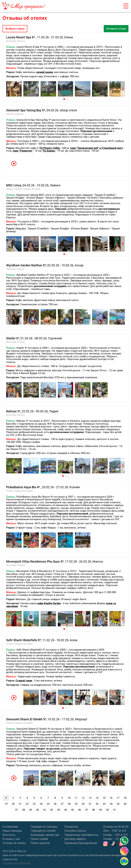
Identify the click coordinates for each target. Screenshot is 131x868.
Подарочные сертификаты (81, 835)
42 (52, 810)
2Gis (106, 831)
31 (90, 804)
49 (100, 810)
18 (125, 798)
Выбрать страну (15, 29)
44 (65, 810)
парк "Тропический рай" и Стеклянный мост (97, 148)
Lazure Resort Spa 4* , (21, 37)
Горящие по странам (44, 827)
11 (76, 798)
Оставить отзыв (116, 29)
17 (118, 798)
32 (97, 804)
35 (118, 804)
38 (24, 810)
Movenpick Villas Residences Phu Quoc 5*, (36, 561)
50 (107, 810)
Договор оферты (75, 839)
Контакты (9, 835)
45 (72, 810)
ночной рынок (45, 72)
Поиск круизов (40, 843)
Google (107, 835)
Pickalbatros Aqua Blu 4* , (24, 487)
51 (114, 810)
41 (45, 810)
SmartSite (25, 863)
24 (41, 804)
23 (34, 804)
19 (6, 804)
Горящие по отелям (43, 831)
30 (83, 804)
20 (13, 804)
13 (90, 798)
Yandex (108, 839)
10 (69, 798)
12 (83, 798)
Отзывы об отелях (14, 843)
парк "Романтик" (23, 151)
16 (111, 798)
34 (111, 804)
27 (62, 804)
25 (48, 804)
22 (27, 804)
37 (17, 810)
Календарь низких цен (45, 835)
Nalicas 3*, (14, 411)
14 (97, 798)
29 (76, 804)
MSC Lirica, (14, 185)
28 (69, 804)
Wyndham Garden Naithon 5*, (27, 265)
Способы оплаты (75, 831)
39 (31, 810)
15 (104, 798)
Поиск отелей (39, 839)
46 (79, 810)
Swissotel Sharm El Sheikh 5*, (27, 719)
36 (125, 804)
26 (55, 804)
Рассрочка (71, 827)
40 (38, 810)
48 (93, 810)
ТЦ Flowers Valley (50, 148)
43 (59, 810)
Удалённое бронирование (81, 843)
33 (104, 804)
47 (86, 810)
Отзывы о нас (11, 839)
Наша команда (12, 831)
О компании (10, 827)
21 (20, 804)
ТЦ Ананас (49, 151)
